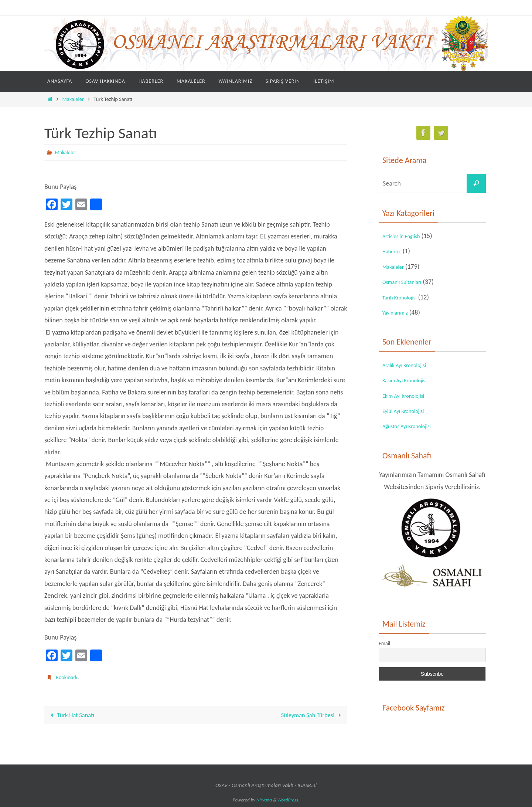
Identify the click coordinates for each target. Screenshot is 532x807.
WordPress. (289, 800)
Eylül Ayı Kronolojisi (408, 411)
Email (384, 643)
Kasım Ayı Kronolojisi (410, 380)
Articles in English (406, 236)
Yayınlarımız (398, 312)
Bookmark (68, 677)
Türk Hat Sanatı (73, 715)
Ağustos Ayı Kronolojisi (413, 426)
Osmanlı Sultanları (407, 282)
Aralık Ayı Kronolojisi (410, 365)
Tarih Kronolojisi (404, 297)
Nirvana (264, 800)
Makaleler (73, 99)
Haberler (394, 251)
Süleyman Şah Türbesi (310, 715)
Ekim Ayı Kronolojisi (409, 396)
